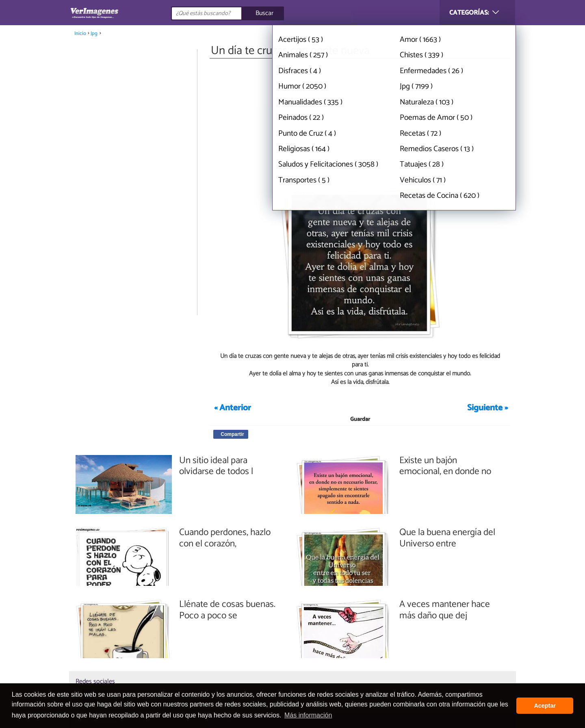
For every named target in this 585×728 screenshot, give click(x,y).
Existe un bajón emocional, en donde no (445, 466)
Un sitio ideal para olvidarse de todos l (216, 466)
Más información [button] (308, 715)
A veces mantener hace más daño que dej (445, 610)
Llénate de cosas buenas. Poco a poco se (227, 610)
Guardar (360, 419)
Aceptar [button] (545, 706)
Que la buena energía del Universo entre (447, 538)
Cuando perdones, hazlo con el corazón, (225, 538)
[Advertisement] (360, 121)
